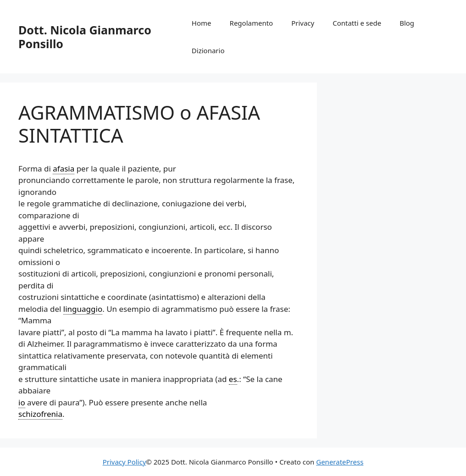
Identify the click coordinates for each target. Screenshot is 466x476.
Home (202, 23)
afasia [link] (64, 169)
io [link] (22, 402)
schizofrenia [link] (40, 414)
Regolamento (252, 23)
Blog (407, 23)
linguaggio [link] (83, 309)
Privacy (303, 23)
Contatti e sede (357, 23)
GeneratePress (340, 462)
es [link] (233, 379)
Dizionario (208, 50)
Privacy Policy (125, 462)
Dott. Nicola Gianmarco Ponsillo (85, 37)
